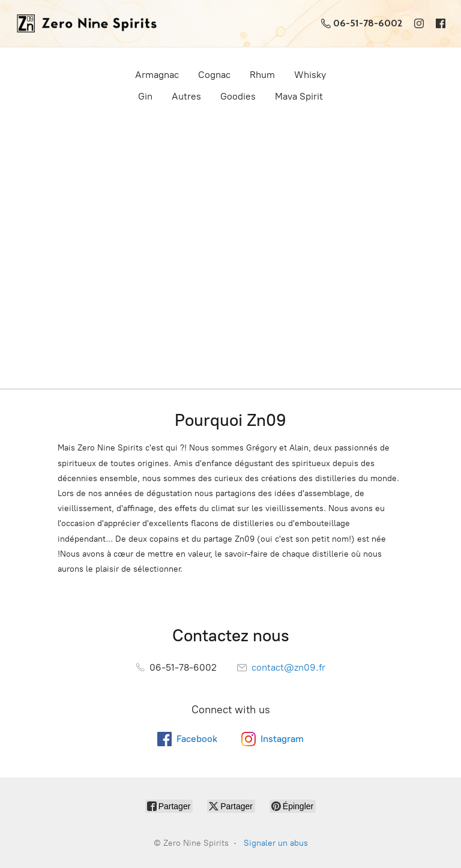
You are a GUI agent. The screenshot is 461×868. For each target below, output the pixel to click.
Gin (145, 96)
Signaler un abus (276, 843)
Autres (186, 96)
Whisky (310, 75)
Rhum (262, 75)
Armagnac (157, 75)
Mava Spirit (299, 96)
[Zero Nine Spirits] (83, 23)
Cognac (214, 75)
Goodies (238, 96)
